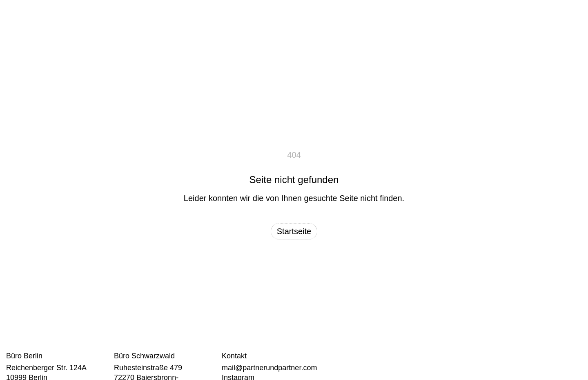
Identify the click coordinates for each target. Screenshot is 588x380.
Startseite (294, 231)
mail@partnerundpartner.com (269, 368)
